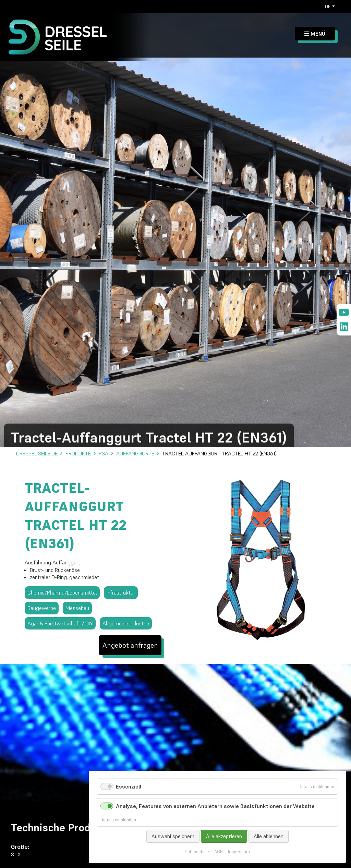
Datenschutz (197, 852)
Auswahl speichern (173, 836)
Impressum (239, 852)
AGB (219, 852)
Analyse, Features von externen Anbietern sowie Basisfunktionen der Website (215, 806)
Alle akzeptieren (224, 836)
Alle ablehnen (269, 836)
